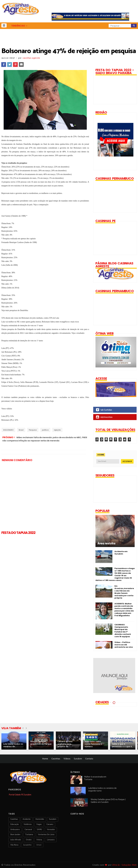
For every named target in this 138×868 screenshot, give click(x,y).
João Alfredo (16, 840)
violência (28, 824)
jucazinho (27, 845)
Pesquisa (33, 430)
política (45, 430)
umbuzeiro (15, 830)
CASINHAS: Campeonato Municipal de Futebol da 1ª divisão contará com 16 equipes (123, 631)
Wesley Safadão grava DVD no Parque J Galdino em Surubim (108, 801)
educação (15, 824)
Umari (39, 845)
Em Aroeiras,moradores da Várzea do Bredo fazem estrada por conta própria (124, 592)
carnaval (28, 830)
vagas (39, 824)
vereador (51, 830)
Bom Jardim (15, 835)
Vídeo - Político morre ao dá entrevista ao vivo (124, 645)
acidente (27, 819)
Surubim (78, 759)
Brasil (21, 430)
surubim (53, 819)
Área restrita (106, 544)
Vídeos (67, 759)
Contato (89, 759)
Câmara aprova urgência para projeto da (65, 744)
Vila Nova (14, 845)
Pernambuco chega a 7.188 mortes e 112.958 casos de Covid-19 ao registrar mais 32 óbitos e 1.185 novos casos (115, 574)
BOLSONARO (8, 430)
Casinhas (56, 759)
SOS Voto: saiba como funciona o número (93, 744)
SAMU (39, 830)
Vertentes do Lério (46, 835)
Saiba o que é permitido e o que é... (122, 745)
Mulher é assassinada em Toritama (95, 778)
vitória (39, 840)
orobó (29, 840)
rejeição (57, 430)
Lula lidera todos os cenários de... (13, 745)
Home (45, 759)
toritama (29, 835)
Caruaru (50, 824)
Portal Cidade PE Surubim (20, 795)
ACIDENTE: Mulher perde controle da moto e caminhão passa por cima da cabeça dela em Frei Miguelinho (124, 610)
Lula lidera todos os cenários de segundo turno (102, 789)
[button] (4, 25)
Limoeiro (51, 840)
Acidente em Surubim (121, 553)
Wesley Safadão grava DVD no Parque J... (41, 744)
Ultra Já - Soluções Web (124, 865)
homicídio (40, 819)
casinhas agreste (31, 58)
